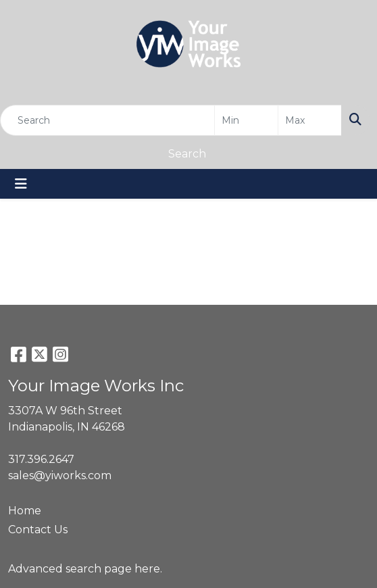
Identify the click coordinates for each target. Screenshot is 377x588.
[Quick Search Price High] (310, 120)
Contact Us (38, 530)
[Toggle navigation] (21, 184)
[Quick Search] (107, 120)
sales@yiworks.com (60, 475)
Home (25, 511)
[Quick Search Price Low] (246, 120)
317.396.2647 (41, 459)
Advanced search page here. (85, 569)
